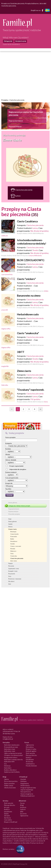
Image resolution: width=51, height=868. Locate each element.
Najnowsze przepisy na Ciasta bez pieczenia (26, 113)
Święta (6, 814)
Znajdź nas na (37, 10)
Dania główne (12, 521)
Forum (22, 803)
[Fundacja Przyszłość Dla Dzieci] (20, 849)
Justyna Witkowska (35, 256)
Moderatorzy (25, 785)
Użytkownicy (30, 764)
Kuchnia (8, 449)
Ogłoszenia (30, 745)
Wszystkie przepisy (14, 514)
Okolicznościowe (10, 788)
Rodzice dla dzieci (10, 770)
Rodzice (29, 757)
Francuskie (14, 536)
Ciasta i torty (13, 529)
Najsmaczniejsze (15, 126)
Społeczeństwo (9, 783)
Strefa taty (30, 762)
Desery (10, 527)
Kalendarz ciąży (10, 749)
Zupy (10, 519)
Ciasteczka (14, 556)
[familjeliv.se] (47, 11)
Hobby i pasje (9, 785)
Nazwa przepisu (10, 437)
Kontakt (23, 779)
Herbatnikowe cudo (28, 314)
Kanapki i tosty (13, 571)
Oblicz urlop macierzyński (13, 753)
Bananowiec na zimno (29, 296)
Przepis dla (9, 483)
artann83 (5, 310)
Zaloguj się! (8, 41)
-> (40, 409)
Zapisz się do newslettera (11, 44)
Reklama (24, 781)
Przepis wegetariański (16, 466)
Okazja (8, 454)
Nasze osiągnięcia (27, 794)
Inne (10, 584)
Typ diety (8, 489)
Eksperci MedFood (11, 822)
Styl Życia (7, 818)
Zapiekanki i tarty (14, 568)
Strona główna (13, 502)
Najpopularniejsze (16, 121)
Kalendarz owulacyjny (12, 745)
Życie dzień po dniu (11, 781)
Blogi (22, 805)
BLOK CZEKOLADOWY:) (31, 260)
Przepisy (5, 100)
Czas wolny (8, 820)
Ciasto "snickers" (26, 279)
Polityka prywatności (28, 796)
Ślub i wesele (30, 753)
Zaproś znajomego (27, 790)
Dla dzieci (11, 581)
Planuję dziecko (31, 755)
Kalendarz (8, 768)
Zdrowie (7, 816)
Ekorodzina (30, 747)
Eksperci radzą (31, 749)
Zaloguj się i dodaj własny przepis (19, 506)
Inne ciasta (14, 561)
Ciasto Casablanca (27, 221)
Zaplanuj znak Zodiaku (12, 772)
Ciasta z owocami (16, 546)
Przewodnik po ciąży (11, 747)
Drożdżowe (14, 541)
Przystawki (12, 574)
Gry (5, 764)
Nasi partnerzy (26, 792)
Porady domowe (31, 766)
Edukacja (7, 766)
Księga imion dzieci (11, 757)
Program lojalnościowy (28, 788)
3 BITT (21, 352)
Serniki (13, 544)
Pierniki (13, 549)
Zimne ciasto (12, 140)
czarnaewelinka (7, 274)
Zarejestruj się (21, 41)
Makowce (13, 551)
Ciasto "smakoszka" (28, 333)
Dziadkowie (30, 759)
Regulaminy (25, 783)
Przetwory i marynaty (15, 579)
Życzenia (23, 814)
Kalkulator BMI (9, 762)
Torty (12, 553)
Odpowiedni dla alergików (18, 469)
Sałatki (10, 524)
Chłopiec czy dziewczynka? (13, 755)
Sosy (10, 576)
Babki (12, 539)
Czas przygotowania (12, 478)
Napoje (10, 563)
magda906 (5, 366)
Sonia (46, 402)
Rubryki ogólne (31, 751)
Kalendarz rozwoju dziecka (13, 759)
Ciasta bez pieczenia (24, 190)
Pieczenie (11, 566)
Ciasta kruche (14, 534)
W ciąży (7, 807)
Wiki (22, 812)
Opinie (6, 779)
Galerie (23, 809)
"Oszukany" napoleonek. (31, 390)
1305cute (5, 236)
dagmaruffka (6, 329)
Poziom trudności (11, 472)
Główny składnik (11, 460)
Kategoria (8, 443)
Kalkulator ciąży (10, 751)
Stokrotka (5, 385)
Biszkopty (13, 532)
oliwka (46, 291)
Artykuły (23, 807)
